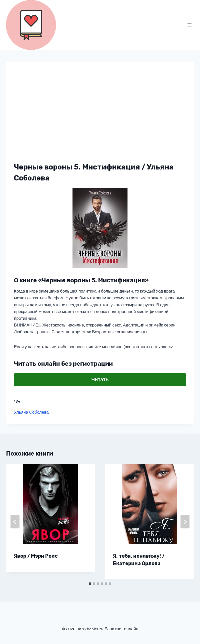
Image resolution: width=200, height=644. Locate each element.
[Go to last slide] (15, 522)
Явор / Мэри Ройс (36, 556)
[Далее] (185, 522)
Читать (100, 380)
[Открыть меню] (189, 25)
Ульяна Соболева (31, 412)
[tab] (90, 584)
